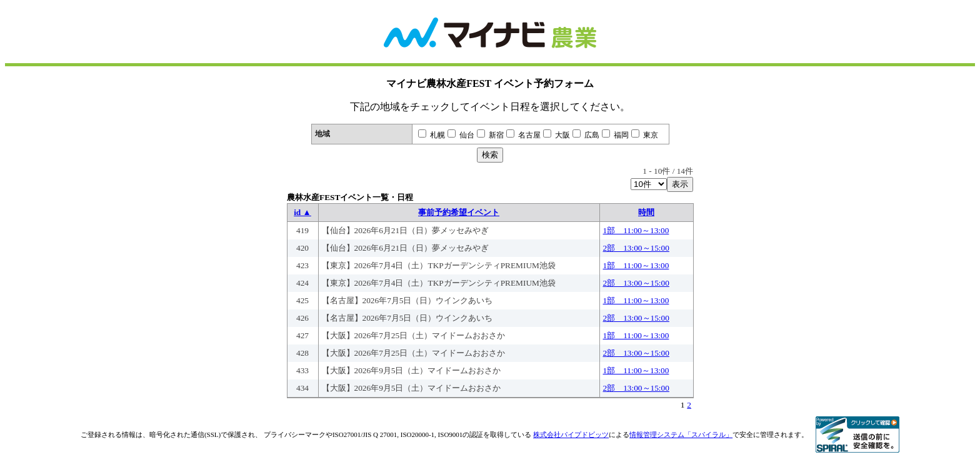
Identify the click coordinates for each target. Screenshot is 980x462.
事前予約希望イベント (459, 212)
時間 (646, 212)
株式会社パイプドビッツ (571, 434)
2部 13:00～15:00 (636, 248)
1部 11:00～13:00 (636, 230)
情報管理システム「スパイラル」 (681, 434)
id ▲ (302, 212)
